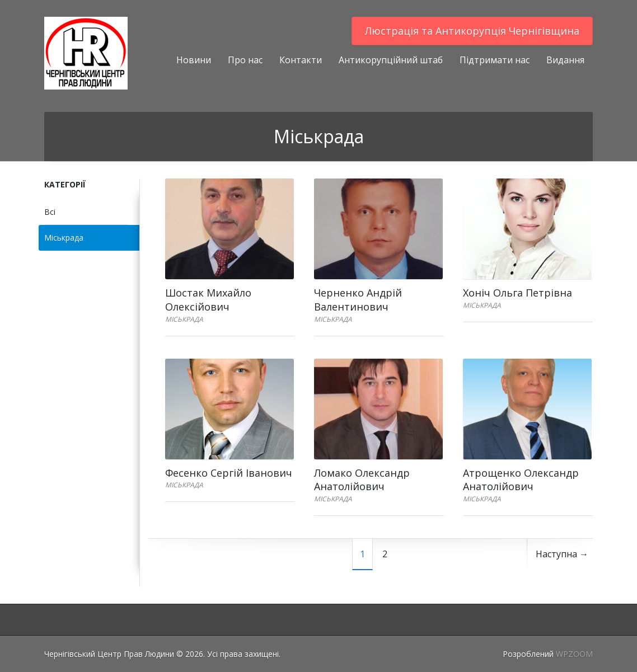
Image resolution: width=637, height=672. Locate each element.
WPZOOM (574, 654)
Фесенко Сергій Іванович (229, 473)
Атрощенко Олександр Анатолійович (521, 480)
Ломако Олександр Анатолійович (362, 480)
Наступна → (562, 554)
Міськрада (64, 238)
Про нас (245, 60)
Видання (565, 60)
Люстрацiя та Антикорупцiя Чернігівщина (472, 31)
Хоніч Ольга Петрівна (517, 293)
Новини (194, 60)
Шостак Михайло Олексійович (208, 300)
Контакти (301, 60)
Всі (50, 212)
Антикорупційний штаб (391, 60)
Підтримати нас (495, 60)
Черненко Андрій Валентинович (358, 300)
